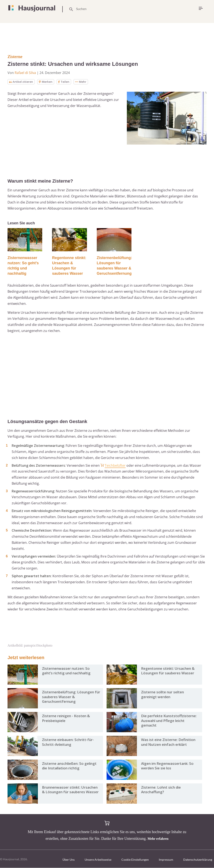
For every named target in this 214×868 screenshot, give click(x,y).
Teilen (65, 82)
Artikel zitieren (22, 82)
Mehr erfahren (158, 839)
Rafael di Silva (25, 73)
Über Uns (69, 860)
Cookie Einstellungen (135, 860)
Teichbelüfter (115, 465)
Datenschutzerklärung (198, 860)
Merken (47, 82)
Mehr (83, 82)
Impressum (166, 860)
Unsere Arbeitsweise (98, 860)
